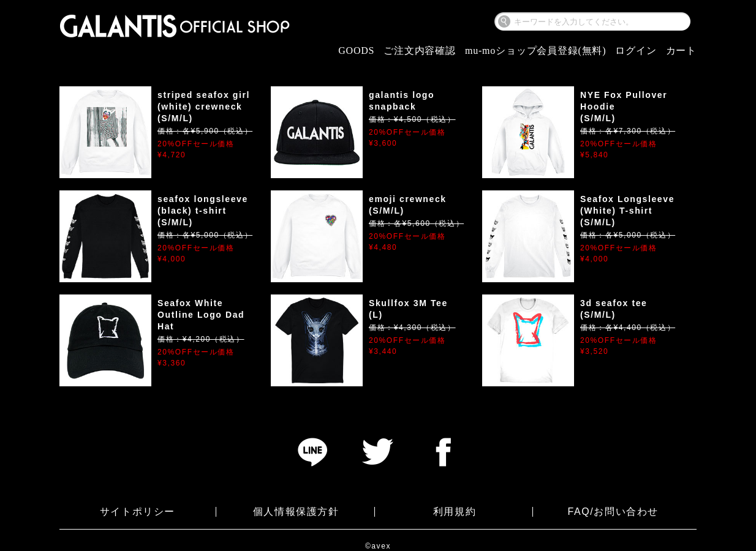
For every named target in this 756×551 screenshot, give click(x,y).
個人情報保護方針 (296, 512)
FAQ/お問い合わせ (613, 512)
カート (681, 51)
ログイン (636, 51)
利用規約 (455, 512)
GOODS (356, 51)
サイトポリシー (138, 512)
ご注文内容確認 (420, 51)
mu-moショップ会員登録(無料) (535, 51)
